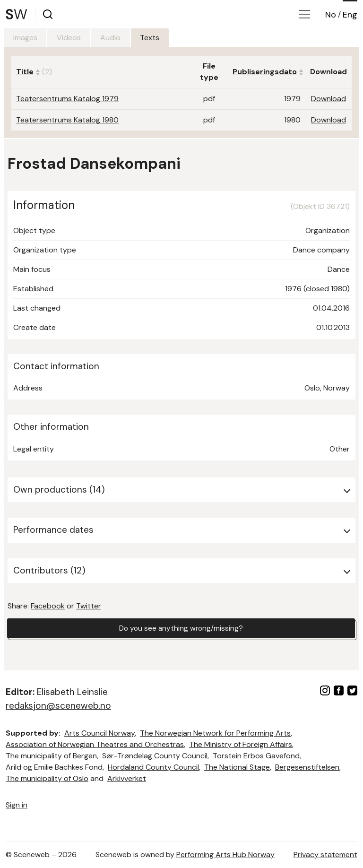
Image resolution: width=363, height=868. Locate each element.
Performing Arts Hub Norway (225, 855)
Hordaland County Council (153, 767)
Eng (350, 15)
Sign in (17, 805)
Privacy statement (325, 855)
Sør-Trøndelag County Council (155, 756)
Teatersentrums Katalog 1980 (67, 120)
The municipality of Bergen (51, 756)
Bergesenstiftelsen (307, 767)
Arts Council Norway (99, 733)
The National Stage (237, 767)
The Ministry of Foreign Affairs (241, 744)
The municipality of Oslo (47, 778)
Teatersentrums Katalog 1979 (67, 99)
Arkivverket (127, 778)
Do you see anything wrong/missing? (181, 629)
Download (328, 99)
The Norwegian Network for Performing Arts (215, 733)
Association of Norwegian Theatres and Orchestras (95, 744)
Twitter (89, 606)
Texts (164, 38)
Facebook (48, 606)
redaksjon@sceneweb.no (58, 706)
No (331, 15)
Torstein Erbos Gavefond (256, 756)
